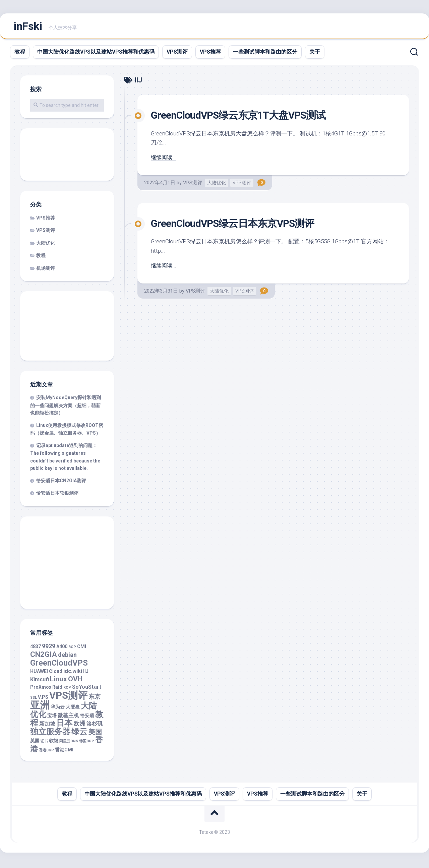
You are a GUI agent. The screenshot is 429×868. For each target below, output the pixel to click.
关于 (315, 54)
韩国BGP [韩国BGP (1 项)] (87, 743)
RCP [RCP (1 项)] (67, 690)
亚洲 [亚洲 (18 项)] (40, 707)
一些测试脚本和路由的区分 (265, 54)
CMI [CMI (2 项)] (82, 648)
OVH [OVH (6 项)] (75, 681)
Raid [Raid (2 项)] (57, 689)
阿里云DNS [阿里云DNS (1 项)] (69, 743)
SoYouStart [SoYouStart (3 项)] (87, 689)
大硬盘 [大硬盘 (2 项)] (73, 709)
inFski (28, 27)
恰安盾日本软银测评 (57, 495)
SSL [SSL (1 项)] (34, 700)
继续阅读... (164, 159)
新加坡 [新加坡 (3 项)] (47, 726)
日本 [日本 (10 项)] (64, 725)
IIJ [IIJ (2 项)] (86, 673)
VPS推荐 (210, 54)
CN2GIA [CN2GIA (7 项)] (44, 656)
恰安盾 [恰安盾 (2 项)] (87, 718)
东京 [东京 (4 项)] (95, 699)
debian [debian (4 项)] (67, 657)
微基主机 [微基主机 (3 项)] (68, 717)
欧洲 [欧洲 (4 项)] (79, 725)
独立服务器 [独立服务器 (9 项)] (50, 734)
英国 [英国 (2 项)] (35, 743)
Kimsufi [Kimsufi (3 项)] (40, 681)
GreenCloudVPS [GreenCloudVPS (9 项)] (59, 665)
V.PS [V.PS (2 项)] (43, 699)
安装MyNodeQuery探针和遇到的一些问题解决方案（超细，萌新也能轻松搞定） (66, 407)
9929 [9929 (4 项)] (49, 648)
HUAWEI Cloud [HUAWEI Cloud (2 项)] (46, 673)
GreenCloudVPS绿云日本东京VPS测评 (239, 225)
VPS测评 (177, 54)
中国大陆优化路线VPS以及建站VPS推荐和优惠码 (96, 54)
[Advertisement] (67, 157)
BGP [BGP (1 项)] (72, 649)
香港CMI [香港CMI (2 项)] (64, 752)
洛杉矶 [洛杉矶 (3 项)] (95, 726)
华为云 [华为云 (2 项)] (58, 709)
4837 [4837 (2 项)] (36, 648)
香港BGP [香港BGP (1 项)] (46, 752)
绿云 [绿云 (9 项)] (79, 734)
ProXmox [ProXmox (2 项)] (41, 689)
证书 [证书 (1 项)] (44, 743)
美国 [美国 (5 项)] (95, 734)
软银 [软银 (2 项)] (54, 743)
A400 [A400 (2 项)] (62, 648)
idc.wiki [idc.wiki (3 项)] (73, 673)
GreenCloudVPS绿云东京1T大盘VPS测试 (245, 117)
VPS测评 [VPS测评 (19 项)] (68, 697)
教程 (20, 54)
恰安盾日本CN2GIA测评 (61, 483)
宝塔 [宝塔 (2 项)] (52, 718)
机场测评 (46, 270)
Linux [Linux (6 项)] (58, 681)
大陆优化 (217, 185)
